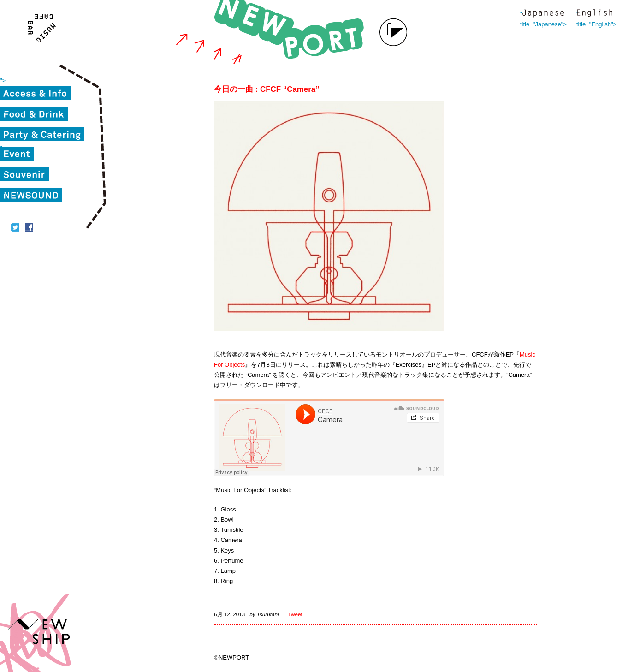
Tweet (295, 614)
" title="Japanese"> (543, 14)
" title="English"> (594, 14)
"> (3, 80)
